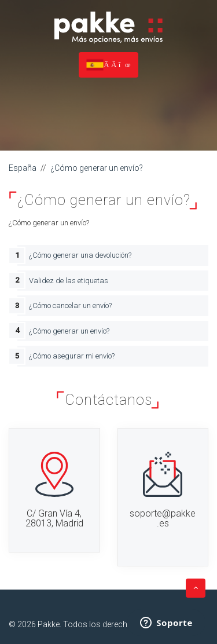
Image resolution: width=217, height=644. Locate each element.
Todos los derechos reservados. (123, 624)
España (23, 168)
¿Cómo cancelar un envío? (70, 305)
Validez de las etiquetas (69, 281)
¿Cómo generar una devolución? (80, 255)
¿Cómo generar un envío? (97, 168)
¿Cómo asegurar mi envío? (72, 356)
